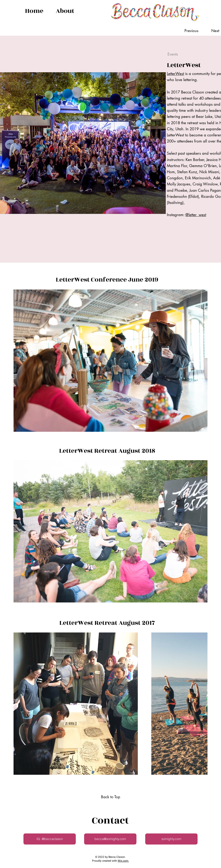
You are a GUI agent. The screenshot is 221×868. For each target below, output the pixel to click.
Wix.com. (123, 861)
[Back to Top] (110, 797)
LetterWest (175, 74)
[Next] (211, 31)
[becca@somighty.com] (110, 839)
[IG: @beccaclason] (50, 839)
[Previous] (194, 31)
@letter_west (196, 215)
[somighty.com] (171, 839)
